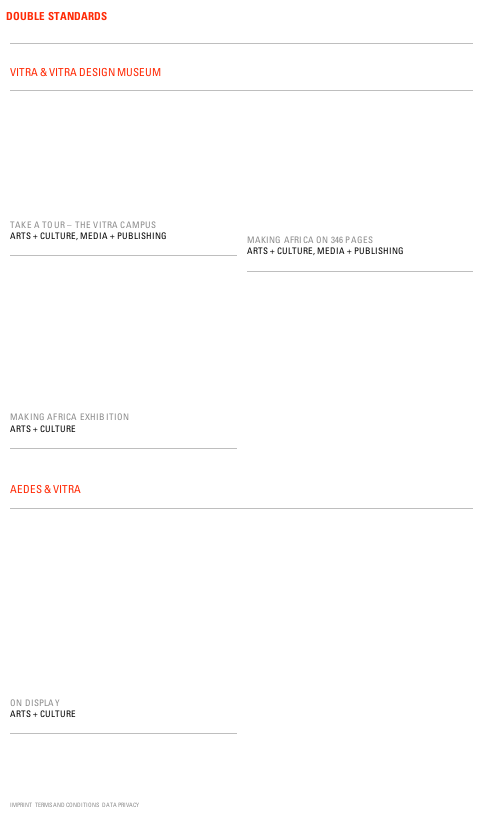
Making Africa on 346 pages (310, 239)
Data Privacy (120, 804)
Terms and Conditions (67, 804)
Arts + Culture (43, 235)
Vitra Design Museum (105, 71)
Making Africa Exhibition (69, 416)
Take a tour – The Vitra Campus (83, 224)
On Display (35, 702)
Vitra (24, 71)
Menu (465, 17)
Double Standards (56, 15)
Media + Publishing (123, 235)
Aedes (26, 488)
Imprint (21, 804)
